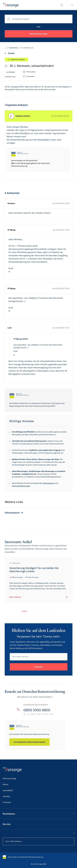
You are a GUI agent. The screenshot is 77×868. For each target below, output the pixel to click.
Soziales (6, 796)
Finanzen (7, 802)
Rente (5, 784)
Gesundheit (8, 790)
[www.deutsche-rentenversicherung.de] (29, 742)
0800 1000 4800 (37, 710)
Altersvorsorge (9, 778)
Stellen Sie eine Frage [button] (38, 34)
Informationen (49, 483)
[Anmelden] (39, 667)
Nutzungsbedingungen (21, 486)
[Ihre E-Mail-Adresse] (39, 657)
